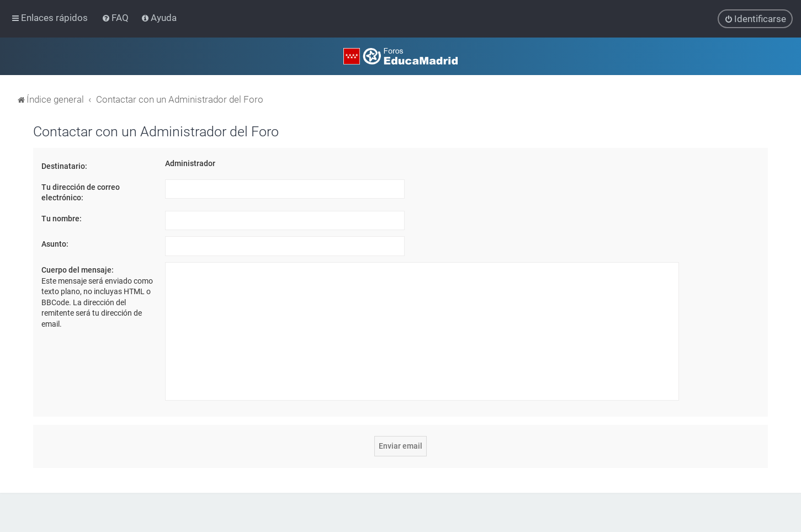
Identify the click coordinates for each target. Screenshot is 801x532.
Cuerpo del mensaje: (78, 270)
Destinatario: (64, 166)
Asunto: (55, 244)
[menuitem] (116, 18)
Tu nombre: (62, 219)
